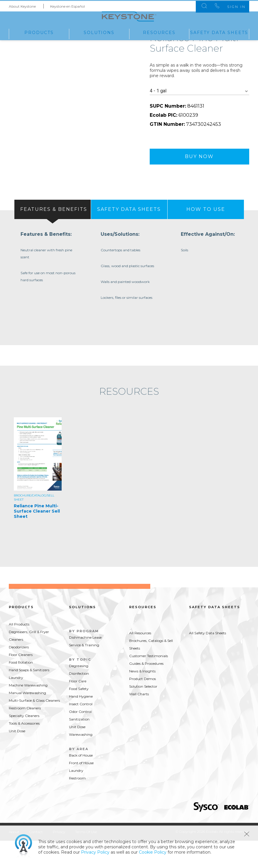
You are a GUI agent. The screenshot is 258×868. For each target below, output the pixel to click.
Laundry (16, 705)
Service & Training (84, 672)
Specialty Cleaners (24, 743)
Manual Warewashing (27, 720)
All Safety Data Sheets (208, 660)
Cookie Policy (153, 852)
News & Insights (142, 698)
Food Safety (79, 716)
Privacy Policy (95, 852)
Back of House (81, 782)
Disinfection (79, 700)
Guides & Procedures (146, 690)
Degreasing (79, 693)
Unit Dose (17, 758)
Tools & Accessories (24, 750)
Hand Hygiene (81, 723)
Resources (159, 32)
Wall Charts (139, 721)
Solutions (99, 32)
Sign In (231, 6)
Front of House (81, 790)
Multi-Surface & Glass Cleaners (34, 727)
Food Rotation (21, 689)
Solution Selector (143, 713)
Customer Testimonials (149, 683)
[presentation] (53, 233)
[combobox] (200, 115)
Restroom (77, 805)
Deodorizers (19, 674)
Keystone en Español (68, 5)
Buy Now (199, 180)
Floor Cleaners (21, 682)
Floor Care (78, 708)
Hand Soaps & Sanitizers (29, 697)
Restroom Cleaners (25, 735)
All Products (19, 651)
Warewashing (81, 761)
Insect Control (81, 731)
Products (39, 32)
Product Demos (143, 706)
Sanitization (79, 746)
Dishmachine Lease (85, 664)
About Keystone (22, 5)
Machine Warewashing (28, 712)
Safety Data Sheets (219, 32)
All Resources (140, 660)
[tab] (53, 233)
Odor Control (80, 739)
